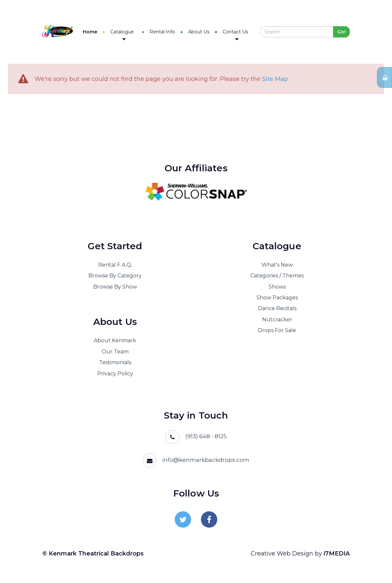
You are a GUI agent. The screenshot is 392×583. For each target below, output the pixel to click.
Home (95, 32)
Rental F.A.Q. (115, 265)
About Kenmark (115, 341)
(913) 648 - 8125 (206, 436)
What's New (277, 265)
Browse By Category (115, 276)
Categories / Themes (277, 276)
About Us (201, 32)
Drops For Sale (277, 331)
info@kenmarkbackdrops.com (206, 460)
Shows (277, 287)
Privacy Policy (115, 374)
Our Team (115, 352)
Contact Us (238, 35)
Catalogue (127, 35)
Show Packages (277, 298)
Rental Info (165, 32)
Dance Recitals (277, 309)
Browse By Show (115, 287)
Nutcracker (277, 320)
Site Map (275, 79)
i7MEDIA (337, 554)
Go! (341, 32)
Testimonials (115, 363)
